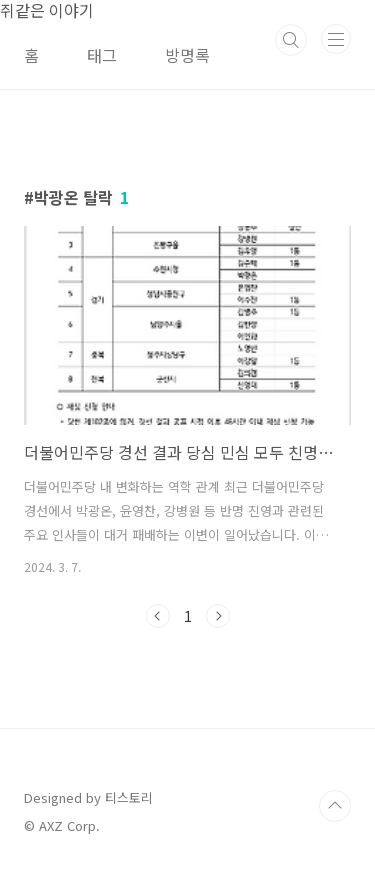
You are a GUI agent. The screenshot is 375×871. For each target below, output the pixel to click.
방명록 (187, 55)
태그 (102, 55)
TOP (335, 806)
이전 (158, 616)
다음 (218, 616)
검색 (291, 40)
